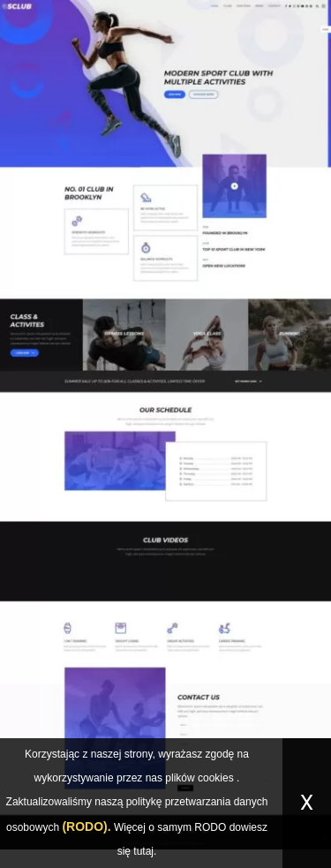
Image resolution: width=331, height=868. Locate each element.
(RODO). (86, 826)
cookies (216, 778)
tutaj (143, 851)
